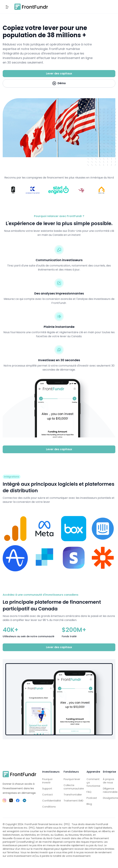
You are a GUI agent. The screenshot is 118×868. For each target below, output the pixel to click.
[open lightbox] (59, 83)
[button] (7, 7)
